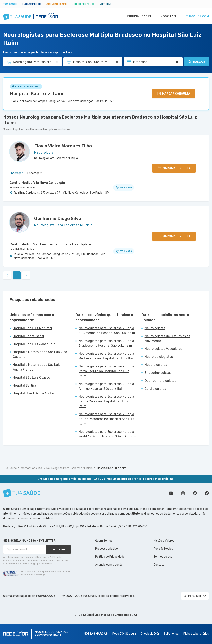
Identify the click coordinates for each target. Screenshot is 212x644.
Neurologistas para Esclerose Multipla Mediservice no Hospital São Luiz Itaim (107, 356)
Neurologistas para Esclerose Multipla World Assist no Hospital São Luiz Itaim (107, 434)
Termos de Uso (163, 557)
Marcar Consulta (32, 468)
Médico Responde (83, 4)
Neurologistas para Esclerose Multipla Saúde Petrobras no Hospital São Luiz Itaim (106, 419)
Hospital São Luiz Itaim (37, 94)
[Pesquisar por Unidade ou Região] (117, 62)
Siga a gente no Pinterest (207, 493)
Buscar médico (32, 4)
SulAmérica (171, 634)
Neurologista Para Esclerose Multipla (70, 468)
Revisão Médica (163, 549)
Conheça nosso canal (171, 493)
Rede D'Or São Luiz (124, 634)
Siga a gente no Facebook (195, 493)
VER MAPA (124, 188)
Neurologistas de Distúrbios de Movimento (167, 338)
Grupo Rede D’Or (126, 615)
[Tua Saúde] (22, 493)
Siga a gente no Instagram (183, 493)
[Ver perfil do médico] (19, 152)
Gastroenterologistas (160, 381)
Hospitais (168, 16)
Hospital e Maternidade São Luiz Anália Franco (37, 367)
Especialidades (139, 16)
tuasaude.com (197, 16)
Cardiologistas (155, 389)
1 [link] (17, 276)
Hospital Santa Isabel (28, 336)
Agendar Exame (57, 4)
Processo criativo (106, 549)
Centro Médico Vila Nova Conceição (37, 183)
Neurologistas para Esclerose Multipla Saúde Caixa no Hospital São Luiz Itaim (106, 401)
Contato (159, 565)
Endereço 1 (17, 173)
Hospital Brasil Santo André (33, 393)
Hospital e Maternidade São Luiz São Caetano (40, 354)
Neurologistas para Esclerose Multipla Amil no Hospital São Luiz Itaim (106, 386)
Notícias (105, 4)
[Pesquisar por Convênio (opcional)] (177, 62)
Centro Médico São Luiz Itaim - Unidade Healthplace (50, 244)
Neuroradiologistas (159, 357)
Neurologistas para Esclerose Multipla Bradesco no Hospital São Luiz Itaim (106, 343)
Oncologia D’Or (150, 634)
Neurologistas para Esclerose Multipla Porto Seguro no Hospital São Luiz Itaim (106, 371)
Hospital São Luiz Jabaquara (34, 344)
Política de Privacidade (110, 557)
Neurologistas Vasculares (163, 349)
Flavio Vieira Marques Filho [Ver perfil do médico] (63, 146)
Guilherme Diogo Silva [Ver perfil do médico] (58, 219)
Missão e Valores (164, 541)
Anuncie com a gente (109, 565)
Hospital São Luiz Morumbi (32, 328)
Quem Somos (104, 541)
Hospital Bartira (24, 385)
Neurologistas (155, 328)
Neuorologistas (156, 365)
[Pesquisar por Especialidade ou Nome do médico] (57, 62)
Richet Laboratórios (196, 634)
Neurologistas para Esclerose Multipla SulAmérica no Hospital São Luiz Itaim (107, 330)
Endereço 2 (35, 173)
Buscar (196, 62)
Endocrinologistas (158, 373)
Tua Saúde (10, 4)
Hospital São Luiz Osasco (31, 377)
